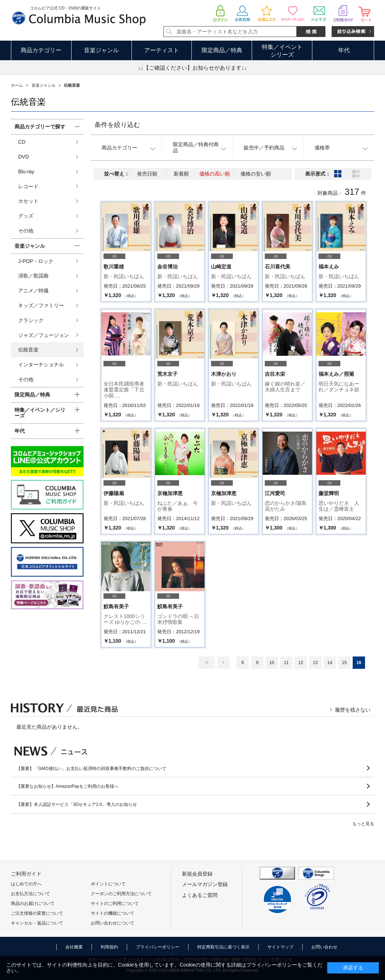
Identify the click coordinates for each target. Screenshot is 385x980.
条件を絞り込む (117, 125)
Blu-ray (26, 172)
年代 (344, 50)
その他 (26, 231)
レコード (28, 186)
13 (315, 663)
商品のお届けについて (33, 903)
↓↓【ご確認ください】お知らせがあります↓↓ (192, 68)
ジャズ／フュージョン (44, 335)
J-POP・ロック (36, 261)
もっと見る (363, 824)
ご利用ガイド (26, 874)
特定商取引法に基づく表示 (223, 947)
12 (301, 663)
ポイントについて (108, 884)
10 (271, 663)
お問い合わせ (324, 947)
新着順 (181, 174)
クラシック (31, 320)
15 (344, 663)
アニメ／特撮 (33, 291)
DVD (24, 157)
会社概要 (74, 947)
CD (22, 142)
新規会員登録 (197, 874)
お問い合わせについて (113, 923)
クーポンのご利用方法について (121, 894)
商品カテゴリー (41, 50)
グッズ (26, 216)
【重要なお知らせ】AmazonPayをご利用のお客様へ (67, 786)
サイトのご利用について (115, 903)
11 (286, 663)
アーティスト (162, 50)
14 (330, 663)
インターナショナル (41, 365)
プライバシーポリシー (158, 947)
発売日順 (147, 174)
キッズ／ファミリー (41, 305)
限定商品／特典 (222, 50)
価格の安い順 (256, 174)
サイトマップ (280, 947)
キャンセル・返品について (37, 923)
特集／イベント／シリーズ (40, 413)
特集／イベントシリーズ (282, 51)
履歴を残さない (353, 710)
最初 (207, 663)
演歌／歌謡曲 (33, 276)
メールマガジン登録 (205, 884)
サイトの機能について (113, 913)
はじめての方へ (26, 884)
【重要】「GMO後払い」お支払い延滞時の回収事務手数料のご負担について (91, 769)
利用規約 (109, 947)
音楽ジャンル (101, 50)
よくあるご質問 (200, 895)
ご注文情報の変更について (37, 913)
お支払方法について (31, 894)
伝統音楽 (28, 350)
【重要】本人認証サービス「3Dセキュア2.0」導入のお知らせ (77, 804)
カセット (28, 201)
